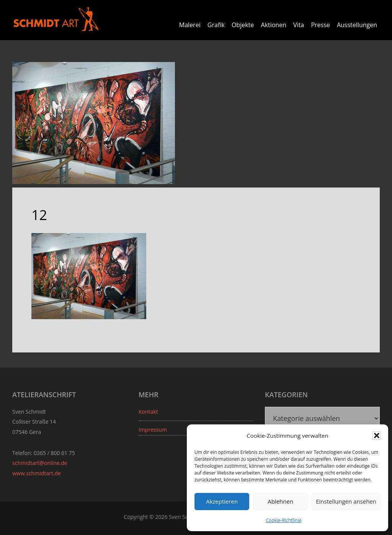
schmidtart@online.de (40, 463)
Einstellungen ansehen (346, 501)
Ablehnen (280, 501)
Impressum (153, 430)
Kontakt (148, 412)
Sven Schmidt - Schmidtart (56, 19)
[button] (377, 436)
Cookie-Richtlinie (284, 520)
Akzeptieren (222, 501)
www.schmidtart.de (37, 473)
